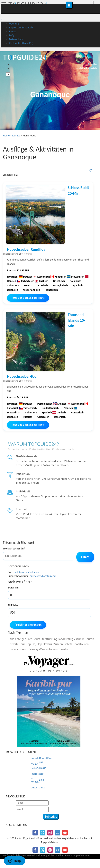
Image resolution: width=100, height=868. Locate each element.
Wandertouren (48, 649)
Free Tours (33, 639)
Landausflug (66, 639)
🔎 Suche (92, 64)
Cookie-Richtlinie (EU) (21, 43)
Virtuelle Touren (84, 639)
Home (6, 136)
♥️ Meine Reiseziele (87, 68)
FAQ (11, 35)
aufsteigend (21, 572)
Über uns (14, 24)
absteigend (34, 572)
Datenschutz (16, 39)
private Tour (17, 644)
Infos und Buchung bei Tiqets (28, 298)
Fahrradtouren (19, 649)
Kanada (16, 136)
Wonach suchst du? (14, 549)
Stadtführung (49, 639)
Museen (58, 644)
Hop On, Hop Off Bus (39, 644)
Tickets (68, 644)
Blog (41, 780)
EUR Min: (13, 588)
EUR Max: (14, 605)
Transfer (63, 649)
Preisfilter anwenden (28, 625)
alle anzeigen (18, 639)
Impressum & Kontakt (21, 28)
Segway (34, 649)
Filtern (85, 557)
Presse (13, 31)
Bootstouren (81, 644)
